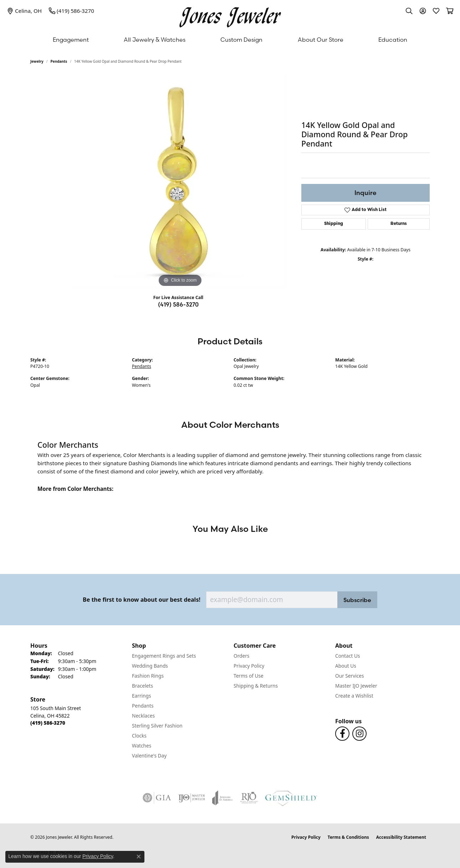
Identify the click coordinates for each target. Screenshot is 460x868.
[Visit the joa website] (223, 798)
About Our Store (321, 40)
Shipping (334, 224)
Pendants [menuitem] (143, 706)
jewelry (37, 61)
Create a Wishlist (354, 696)
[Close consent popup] (139, 857)
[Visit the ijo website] (192, 798)
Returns (399, 224)
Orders (241, 656)
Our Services (350, 676)
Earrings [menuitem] (142, 696)
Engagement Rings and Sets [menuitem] (164, 656)
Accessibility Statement (401, 837)
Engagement (71, 40)
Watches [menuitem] (142, 746)
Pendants (59, 61)
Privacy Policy (249, 666)
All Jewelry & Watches (155, 40)
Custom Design (241, 40)
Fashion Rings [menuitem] (148, 676)
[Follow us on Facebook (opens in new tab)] (342, 734)
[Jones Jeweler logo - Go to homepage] (230, 16)
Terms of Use (249, 676)
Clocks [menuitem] (139, 736)
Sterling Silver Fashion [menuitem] (157, 726)
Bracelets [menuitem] (142, 686)
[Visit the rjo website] (249, 798)
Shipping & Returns (256, 686)
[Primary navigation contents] (230, 40)
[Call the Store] (48, 723)
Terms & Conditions (348, 837)
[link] (24, 11)
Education (393, 40)
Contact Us (348, 656)
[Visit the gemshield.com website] (291, 798)
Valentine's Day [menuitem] (149, 756)
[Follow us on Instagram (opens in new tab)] (359, 734)
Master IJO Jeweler (356, 686)
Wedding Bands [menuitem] (150, 666)
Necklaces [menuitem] (143, 716)
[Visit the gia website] (157, 798)
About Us (346, 666)
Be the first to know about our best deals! (142, 600)
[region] (180, 182)
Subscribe (357, 600)
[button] (409, 11)
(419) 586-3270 (178, 304)
